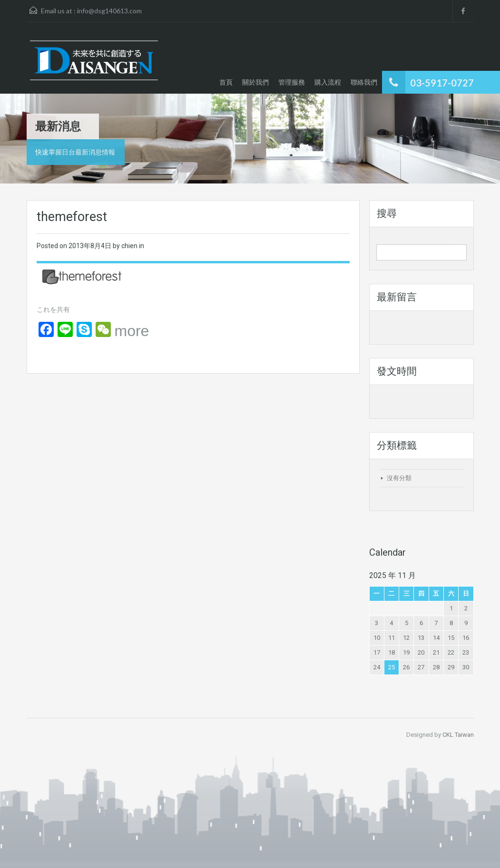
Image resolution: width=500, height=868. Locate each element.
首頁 (226, 82)
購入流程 (328, 82)
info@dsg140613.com (109, 11)
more (132, 331)
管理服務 (292, 82)
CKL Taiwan (458, 735)
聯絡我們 (364, 82)
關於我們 (255, 82)
